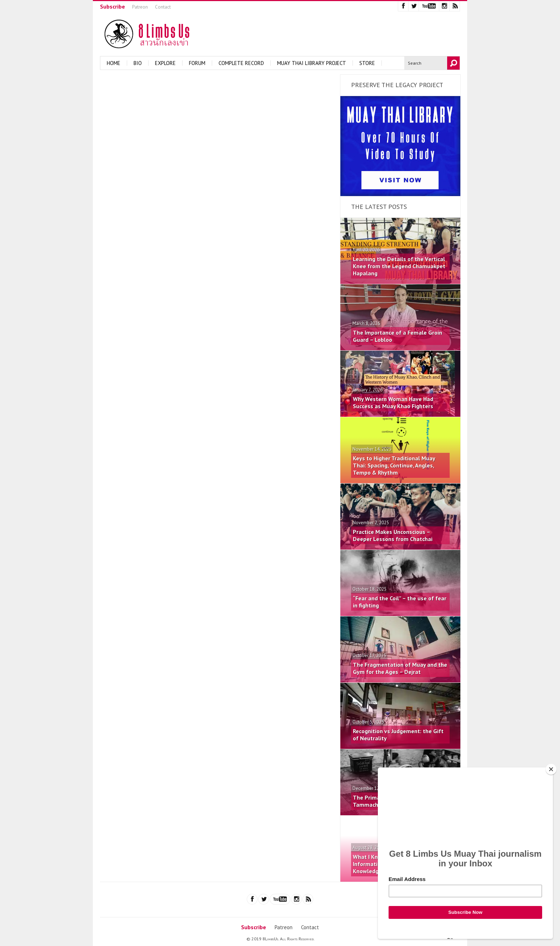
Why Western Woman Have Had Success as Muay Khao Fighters (393, 402)
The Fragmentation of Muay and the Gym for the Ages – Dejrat (400, 668)
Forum (197, 63)
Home (114, 63)
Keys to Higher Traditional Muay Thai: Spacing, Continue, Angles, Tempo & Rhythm (394, 465)
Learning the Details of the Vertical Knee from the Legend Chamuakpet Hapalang (399, 266)
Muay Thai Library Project (312, 63)
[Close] (551, 769)
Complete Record (241, 63)
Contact (163, 7)
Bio (138, 63)
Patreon (140, 7)
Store (367, 63)
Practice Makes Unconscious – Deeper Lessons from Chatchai (393, 535)
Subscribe (112, 6)
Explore (165, 63)
